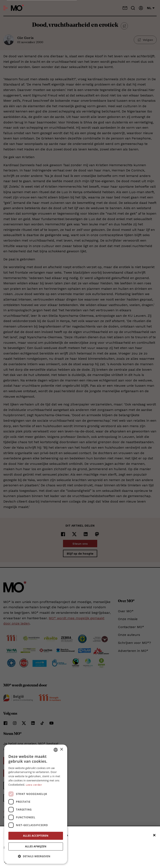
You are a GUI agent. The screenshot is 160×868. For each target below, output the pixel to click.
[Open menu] (5, 8)
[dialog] (36, 804)
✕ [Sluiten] (154, 835)
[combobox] (56, 750)
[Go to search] (133, 8)
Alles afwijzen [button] (36, 846)
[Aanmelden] (141, 8)
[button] (36, 856)
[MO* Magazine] (17, 8)
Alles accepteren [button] (36, 836)
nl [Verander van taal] (151, 8)
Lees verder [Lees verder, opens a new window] (34, 785)
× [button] (61, 750)
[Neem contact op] (125, 8)
